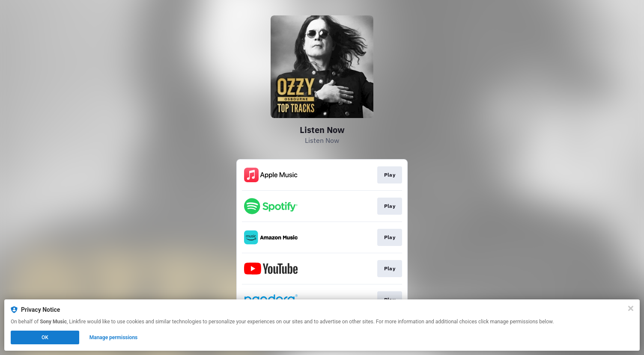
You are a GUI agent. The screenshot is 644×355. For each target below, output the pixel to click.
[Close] (631, 308)
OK (45, 337)
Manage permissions (114, 337)
